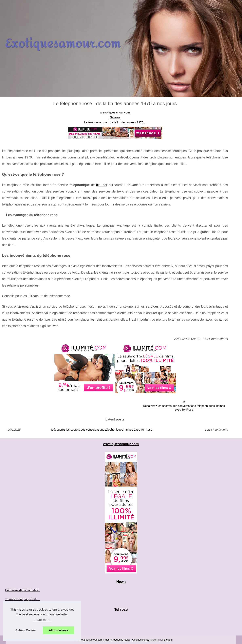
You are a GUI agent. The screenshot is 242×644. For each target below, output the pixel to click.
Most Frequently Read (117, 640)
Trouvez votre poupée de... (22, 599)
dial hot (102, 185)
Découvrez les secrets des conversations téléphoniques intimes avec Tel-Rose (184, 408)
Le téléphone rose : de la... (22, 627)
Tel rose (115, 117)
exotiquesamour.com (116, 112)
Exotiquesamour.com (90, 640)
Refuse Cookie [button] (25, 630)
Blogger (168, 640)
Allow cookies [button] (59, 630)
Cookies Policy (141, 640)
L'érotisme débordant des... (23, 590)
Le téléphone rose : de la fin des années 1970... (115, 122)
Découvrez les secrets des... (23, 618)
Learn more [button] (42, 620)
